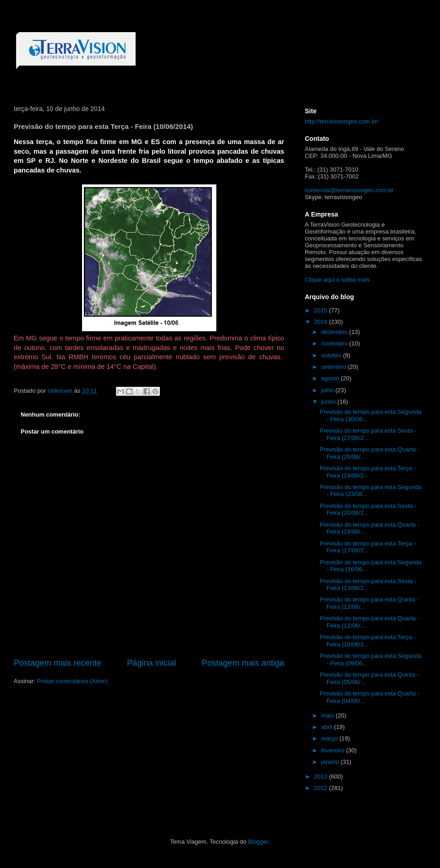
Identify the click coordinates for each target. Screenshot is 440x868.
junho (329, 402)
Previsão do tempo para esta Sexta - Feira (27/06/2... (368, 434)
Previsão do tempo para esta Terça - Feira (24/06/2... (367, 472)
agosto (331, 378)
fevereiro (334, 750)
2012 (322, 788)
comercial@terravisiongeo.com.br (349, 190)
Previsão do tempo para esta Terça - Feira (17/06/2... (367, 547)
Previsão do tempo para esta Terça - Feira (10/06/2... (367, 641)
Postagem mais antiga (243, 663)
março (330, 738)
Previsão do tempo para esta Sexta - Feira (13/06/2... (368, 585)
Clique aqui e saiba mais (337, 280)
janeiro (331, 762)
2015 (322, 310)
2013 (322, 776)
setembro (335, 367)
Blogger (258, 842)
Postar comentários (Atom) (73, 681)
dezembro (335, 332)
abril (328, 727)
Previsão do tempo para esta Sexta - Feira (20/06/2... (368, 509)
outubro (332, 355)
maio (329, 715)
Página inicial (151, 663)
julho (328, 390)
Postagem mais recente (58, 663)
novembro (335, 343)
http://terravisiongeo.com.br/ (342, 121)
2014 (322, 322)
